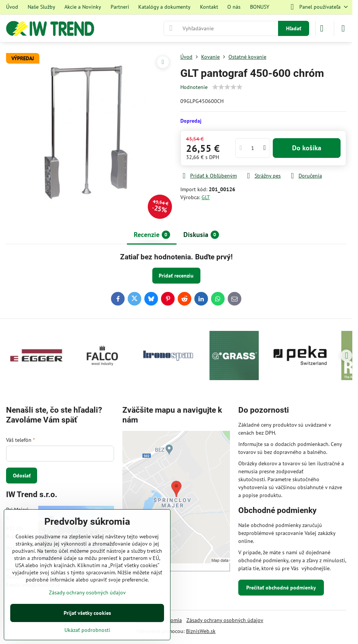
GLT (206, 197)
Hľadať (294, 28)
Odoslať (22, 476)
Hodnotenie (194, 87)
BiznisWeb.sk (201, 631)
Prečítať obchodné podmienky (281, 588)
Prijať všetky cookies (87, 613)
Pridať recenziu (176, 276)
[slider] (227, 87)
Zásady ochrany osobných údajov (225, 620)
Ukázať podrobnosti (87, 630)
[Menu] (343, 28)
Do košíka (307, 148)
